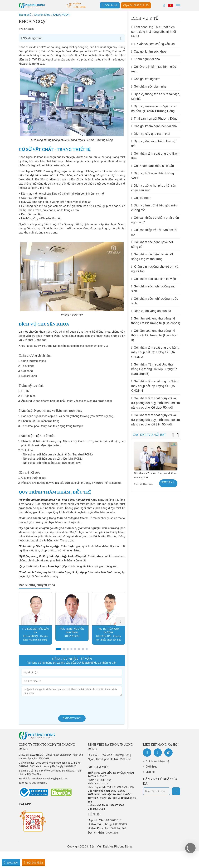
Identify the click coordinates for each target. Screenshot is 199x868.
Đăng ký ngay (72, 718)
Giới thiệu (151, 767)
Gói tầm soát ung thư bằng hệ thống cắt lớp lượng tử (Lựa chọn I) (156, 321)
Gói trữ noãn (141, 198)
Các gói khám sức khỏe (149, 52)
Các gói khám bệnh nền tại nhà (154, 126)
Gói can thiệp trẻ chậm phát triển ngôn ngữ (155, 220)
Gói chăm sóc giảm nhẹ (149, 87)
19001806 (11, 862)
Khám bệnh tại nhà (145, 59)
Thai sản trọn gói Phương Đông (154, 119)
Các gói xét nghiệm (146, 79)
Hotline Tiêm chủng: (107, 824)
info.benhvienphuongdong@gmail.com (47, 779)
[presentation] (48, 705)
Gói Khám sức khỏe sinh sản (152, 166)
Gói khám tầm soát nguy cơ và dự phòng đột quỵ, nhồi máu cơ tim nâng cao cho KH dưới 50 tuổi (155, 403)
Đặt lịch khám (33, 862)
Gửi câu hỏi (110, 5)
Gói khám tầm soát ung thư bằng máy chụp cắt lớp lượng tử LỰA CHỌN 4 (155, 386)
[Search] (164, 5)
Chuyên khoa (42, 15)
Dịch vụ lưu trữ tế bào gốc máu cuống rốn (154, 208)
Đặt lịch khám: (103, 833)
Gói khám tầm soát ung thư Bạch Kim (155, 156)
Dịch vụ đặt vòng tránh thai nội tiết (154, 144)
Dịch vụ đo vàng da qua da (151, 311)
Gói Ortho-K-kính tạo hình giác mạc (154, 69)
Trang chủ (25, 15)
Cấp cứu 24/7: (105, 820)
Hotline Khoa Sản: (107, 828)
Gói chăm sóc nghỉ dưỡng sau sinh (153, 289)
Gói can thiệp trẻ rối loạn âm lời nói (154, 232)
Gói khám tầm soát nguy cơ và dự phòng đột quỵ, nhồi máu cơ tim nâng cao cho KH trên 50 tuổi (155, 420)
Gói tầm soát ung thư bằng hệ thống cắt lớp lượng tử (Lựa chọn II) (154, 335)
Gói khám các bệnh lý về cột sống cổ (152, 244)
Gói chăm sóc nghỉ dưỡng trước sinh (155, 301)
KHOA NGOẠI (62, 15)
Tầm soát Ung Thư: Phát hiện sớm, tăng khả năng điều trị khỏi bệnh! (153, 32)
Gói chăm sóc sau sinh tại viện (154, 279)
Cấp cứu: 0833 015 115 (136, 5)
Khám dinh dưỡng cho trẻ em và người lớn (155, 269)
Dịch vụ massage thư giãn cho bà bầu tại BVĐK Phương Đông (154, 109)
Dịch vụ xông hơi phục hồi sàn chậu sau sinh (154, 188)
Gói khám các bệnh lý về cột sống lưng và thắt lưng (152, 257)
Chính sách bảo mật (158, 761)
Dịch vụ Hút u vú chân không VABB (152, 176)
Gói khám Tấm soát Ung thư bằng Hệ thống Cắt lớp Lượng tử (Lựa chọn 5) (154, 369)
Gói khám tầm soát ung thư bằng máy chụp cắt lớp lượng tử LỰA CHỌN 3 (155, 352)
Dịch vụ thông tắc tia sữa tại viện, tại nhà (156, 96)
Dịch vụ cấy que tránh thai (151, 134)
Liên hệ (150, 772)
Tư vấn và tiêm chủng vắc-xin (153, 44)
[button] (121, 621)
